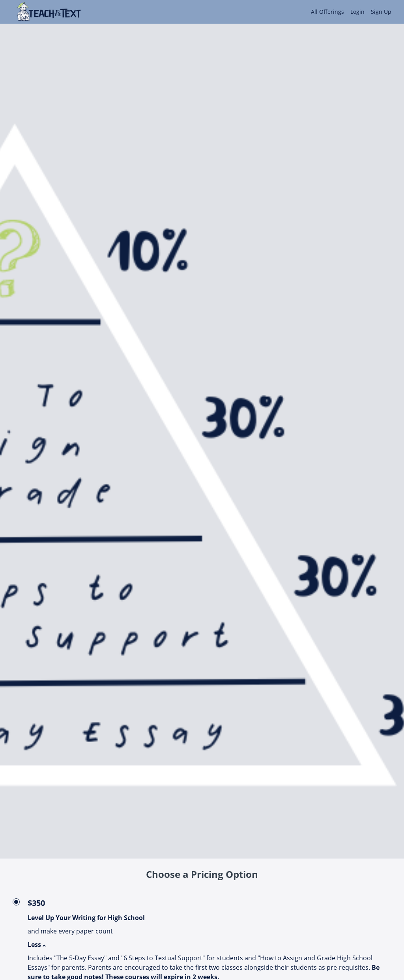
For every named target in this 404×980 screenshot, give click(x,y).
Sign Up (381, 12)
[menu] (348, 12)
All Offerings (327, 12)
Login (357, 12)
